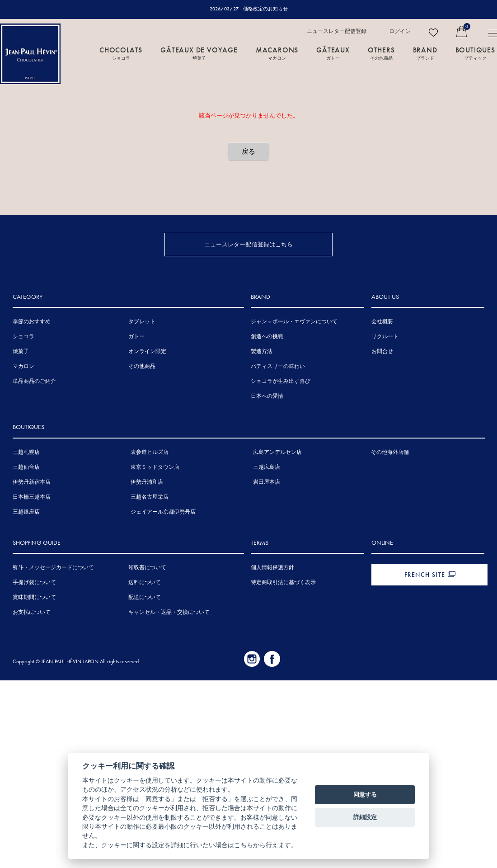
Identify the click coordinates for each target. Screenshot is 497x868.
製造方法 (262, 353)
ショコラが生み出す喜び (281, 382)
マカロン (23, 368)
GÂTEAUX (333, 53)
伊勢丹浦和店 (147, 483)
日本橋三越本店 (32, 498)
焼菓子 (21, 353)
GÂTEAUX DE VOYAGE (199, 53)
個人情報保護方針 (272, 569)
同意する (365, 795)
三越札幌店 (26, 453)
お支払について (32, 613)
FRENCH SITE (425, 576)
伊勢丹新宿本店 (32, 483)
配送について (145, 599)
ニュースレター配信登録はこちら (249, 244)
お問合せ (382, 353)
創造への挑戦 (267, 338)
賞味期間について (34, 599)
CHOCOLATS (121, 53)
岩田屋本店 (267, 483)
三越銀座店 (26, 513)
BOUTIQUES (475, 53)
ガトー (136, 338)
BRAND (425, 53)
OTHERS (381, 53)
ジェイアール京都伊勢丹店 (163, 513)
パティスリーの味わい (278, 368)
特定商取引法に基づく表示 (283, 584)
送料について (145, 584)
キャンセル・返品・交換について (169, 613)
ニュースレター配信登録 (337, 31)
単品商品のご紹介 (34, 382)
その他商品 (142, 368)
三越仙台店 (26, 468)
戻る (248, 151)
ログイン (400, 31)
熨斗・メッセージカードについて (53, 569)
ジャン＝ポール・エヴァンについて (294, 323)
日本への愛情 (267, 397)
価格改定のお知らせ (265, 9)
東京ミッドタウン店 (155, 468)
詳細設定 (365, 817)
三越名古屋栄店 (150, 498)
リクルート (385, 338)
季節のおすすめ (32, 323)
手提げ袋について (34, 584)
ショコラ (23, 338)
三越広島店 (267, 468)
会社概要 (382, 323)
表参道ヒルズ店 (150, 453)
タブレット (142, 323)
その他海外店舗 (390, 453)
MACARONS (277, 53)
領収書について (147, 569)
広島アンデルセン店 (277, 453)
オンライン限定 (147, 353)
